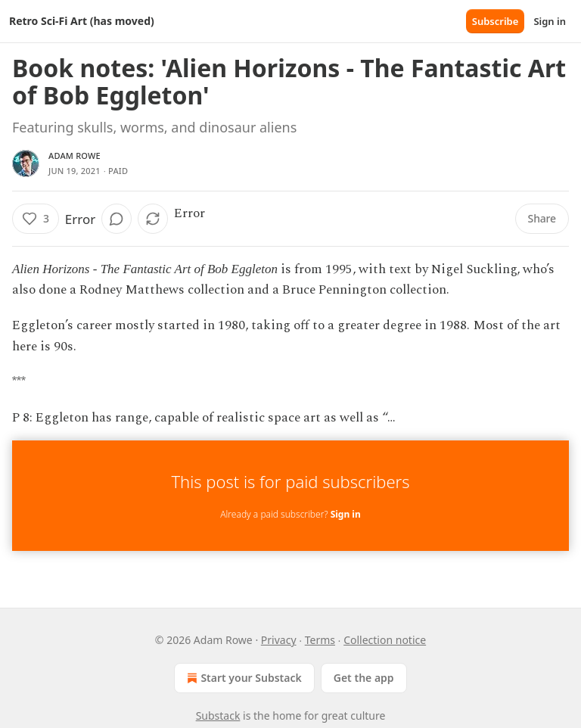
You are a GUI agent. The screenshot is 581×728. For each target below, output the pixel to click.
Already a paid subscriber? (290, 514)
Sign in (550, 21)
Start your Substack (242, 678)
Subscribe (496, 21)
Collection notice (385, 640)
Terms (320, 640)
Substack (218, 716)
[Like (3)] (36, 219)
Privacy (279, 640)
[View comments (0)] (117, 219)
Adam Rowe (75, 156)
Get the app (364, 678)
